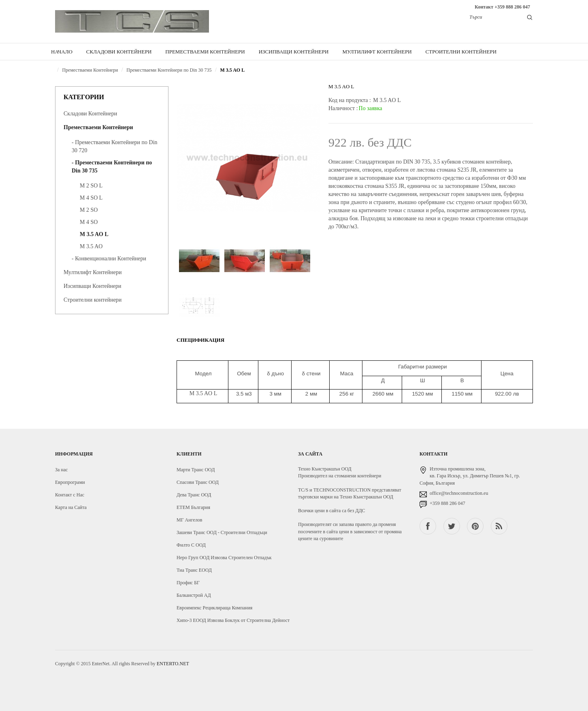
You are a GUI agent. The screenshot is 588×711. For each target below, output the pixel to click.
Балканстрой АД (194, 595)
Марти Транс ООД (196, 470)
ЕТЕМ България (193, 507)
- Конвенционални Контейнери (109, 259)
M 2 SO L (91, 186)
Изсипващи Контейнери (92, 286)
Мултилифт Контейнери (93, 272)
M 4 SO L (91, 198)
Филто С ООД (191, 545)
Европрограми (70, 482)
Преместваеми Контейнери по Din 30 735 (169, 70)
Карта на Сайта (71, 507)
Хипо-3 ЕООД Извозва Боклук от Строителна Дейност (233, 620)
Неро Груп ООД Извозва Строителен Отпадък (224, 558)
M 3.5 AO (91, 246)
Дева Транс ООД (194, 495)
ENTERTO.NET (173, 664)
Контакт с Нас (70, 495)
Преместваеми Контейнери (90, 70)
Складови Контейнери (90, 114)
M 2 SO (89, 210)
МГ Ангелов (189, 520)
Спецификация (200, 340)
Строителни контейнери (93, 300)
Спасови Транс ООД (198, 482)
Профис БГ (188, 583)
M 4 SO (89, 222)
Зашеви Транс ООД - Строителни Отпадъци (222, 532)
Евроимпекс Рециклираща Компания (214, 608)
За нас (61, 470)
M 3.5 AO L (233, 70)
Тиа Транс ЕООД (194, 570)
